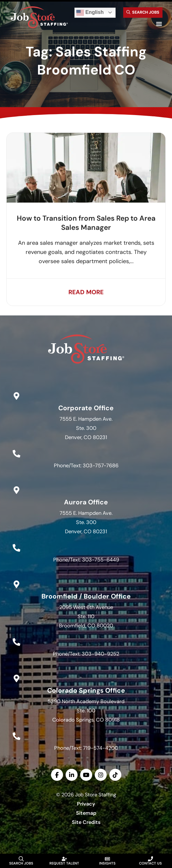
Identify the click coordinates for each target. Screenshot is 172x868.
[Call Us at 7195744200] (16, 736)
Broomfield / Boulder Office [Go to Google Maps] (86, 596)
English (90, 13)
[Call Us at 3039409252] (16, 642)
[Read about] (86, 292)
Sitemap (86, 813)
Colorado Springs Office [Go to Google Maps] (86, 690)
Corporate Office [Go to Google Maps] (86, 408)
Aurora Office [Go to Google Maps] (86, 502)
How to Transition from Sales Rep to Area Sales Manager (86, 223)
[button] (159, 24)
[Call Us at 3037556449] (16, 548)
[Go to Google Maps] (16, 396)
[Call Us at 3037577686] (16, 454)
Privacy (86, 804)
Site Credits (86, 822)
